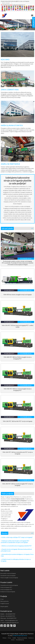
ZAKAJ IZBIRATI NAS (10, 90)
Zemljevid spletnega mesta (20, 635)
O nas (2, 599)
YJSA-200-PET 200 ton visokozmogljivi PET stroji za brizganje (17, 485)
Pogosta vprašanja (22, 638)
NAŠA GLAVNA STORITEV (12, 125)
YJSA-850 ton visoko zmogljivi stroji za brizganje (17, 295)
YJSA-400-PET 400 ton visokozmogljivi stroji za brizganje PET (18, 390)
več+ (32, 228)
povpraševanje (26, 259)
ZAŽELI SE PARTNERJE (10, 164)
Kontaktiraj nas (20, 640)
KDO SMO (5, 59)
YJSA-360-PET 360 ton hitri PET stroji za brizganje (18, 421)
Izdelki (14, 638)
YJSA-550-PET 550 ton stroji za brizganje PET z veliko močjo (17, 326)
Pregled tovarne (5, 603)
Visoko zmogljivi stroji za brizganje (9, 578)
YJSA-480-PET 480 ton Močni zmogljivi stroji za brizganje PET (18, 358)
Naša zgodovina (4, 601)
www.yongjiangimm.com (11, 620)
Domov (5, 638)
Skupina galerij (4, 606)
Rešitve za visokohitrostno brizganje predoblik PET (17, 546)
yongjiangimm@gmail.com (19, 5)
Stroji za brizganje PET (6, 587)
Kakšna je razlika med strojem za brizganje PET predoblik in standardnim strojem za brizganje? (15, 542)
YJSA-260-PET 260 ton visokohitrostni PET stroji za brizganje (18, 453)
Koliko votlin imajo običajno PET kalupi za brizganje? (17, 537)
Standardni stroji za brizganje (8, 575)
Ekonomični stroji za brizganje (8, 573)
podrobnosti (9, 259)
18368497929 (6, 5)
